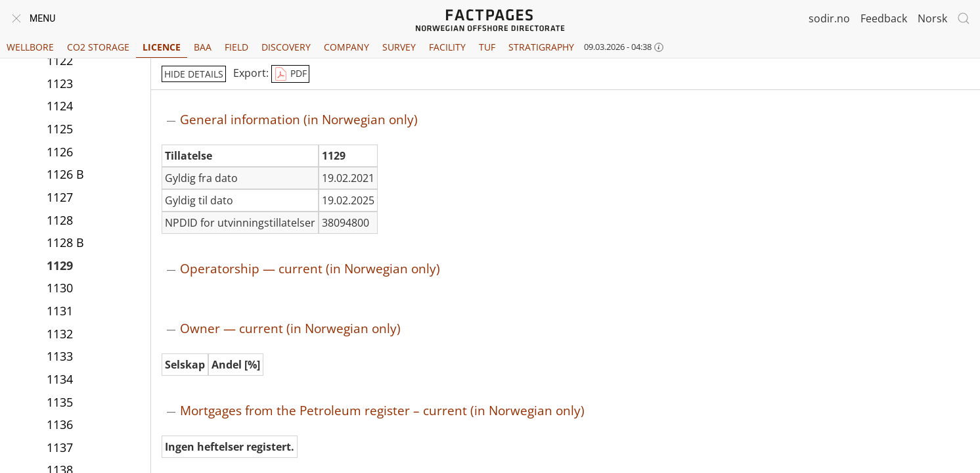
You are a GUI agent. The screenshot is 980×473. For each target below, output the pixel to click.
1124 (60, 106)
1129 (60, 265)
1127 (60, 197)
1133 (60, 356)
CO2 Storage (98, 47)
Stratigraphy (541, 47)
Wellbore (30, 47)
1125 (60, 129)
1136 (60, 424)
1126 (60, 152)
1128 (60, 220)
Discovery (286, 47)
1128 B (65, 242)
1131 (60, 311)
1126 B (65, 174)
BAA (203, 47)
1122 (60, 60)
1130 (60, 288)
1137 (60, 447)
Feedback (884, 18)
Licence (162, 47)
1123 (60, 83)
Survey (399, 47)
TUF (487, 47)
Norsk (932, 18)
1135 (60, 402)
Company (346, 47)
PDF (290, 74)
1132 (60, 334)
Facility (447, 47)
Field (236, 47)
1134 (60, 379)
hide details (194, 74)
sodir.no (829, 18)
